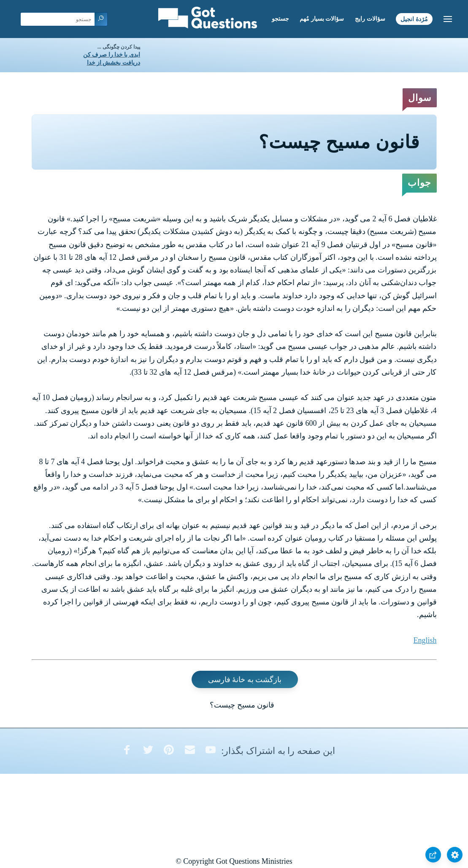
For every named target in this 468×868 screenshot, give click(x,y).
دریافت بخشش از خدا (114, 63)
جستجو (280, 19)
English (425, 640)
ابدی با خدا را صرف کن (112, 55)
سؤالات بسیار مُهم (322, 19)
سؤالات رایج (370, 19)
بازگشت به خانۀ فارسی (245, 680)
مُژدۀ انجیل (414, 19)
